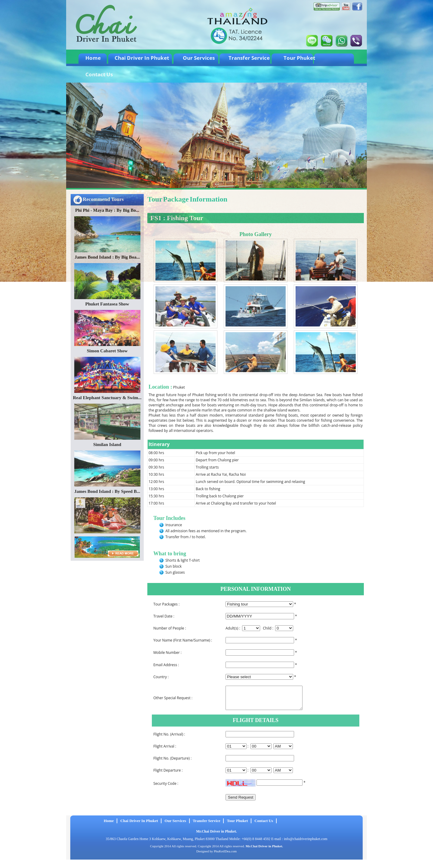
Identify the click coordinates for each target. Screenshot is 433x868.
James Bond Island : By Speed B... (107, 491)
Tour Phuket (299, 58)
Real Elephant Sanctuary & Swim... (107, 398)
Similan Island (107, 445)
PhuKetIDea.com (225, 856)
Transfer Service (249, 58)
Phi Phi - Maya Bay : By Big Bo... (107, 210)
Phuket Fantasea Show (107, 304)
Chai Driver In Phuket (142, 58)
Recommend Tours (103, 199)
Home (93, 58)
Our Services (199, 58)
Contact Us (99, 74)
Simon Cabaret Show (107, 351)
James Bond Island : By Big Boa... (107, 257)
